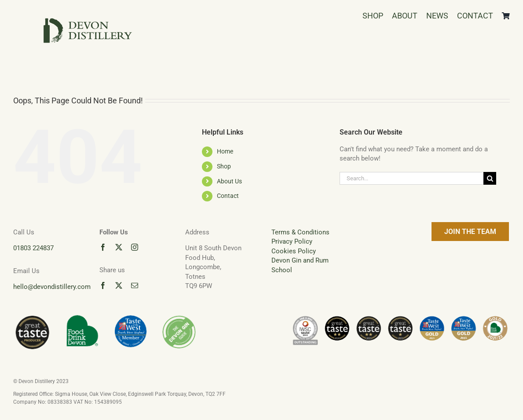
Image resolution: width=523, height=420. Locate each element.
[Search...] (411, 178)
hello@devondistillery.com (52, 287)
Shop (224, 166)
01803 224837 (33, 248)
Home (225, 151)
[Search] (490, 178)
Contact (228, 196)
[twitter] (119, 247)
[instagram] (135, 247)
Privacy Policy (292, 241)
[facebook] (103, 247)
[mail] (135, 285)
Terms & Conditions (300, 232)
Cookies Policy (294, 251)
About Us (229, 181)
